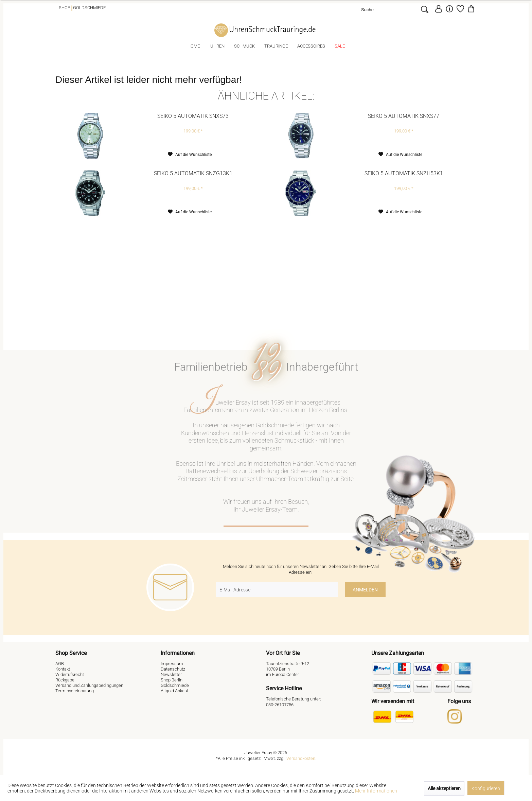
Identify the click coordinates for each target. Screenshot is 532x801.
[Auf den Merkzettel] (190, 154)
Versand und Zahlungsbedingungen (89, 685)
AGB (60, 664)
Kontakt (63, 669)
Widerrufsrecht (70, 674)
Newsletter (171, 674)
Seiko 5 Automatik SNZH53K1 (404, 173)
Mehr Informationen (376, 791)
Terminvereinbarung (75, 691)
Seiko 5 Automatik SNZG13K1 (193, 173)
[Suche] (389, 9)
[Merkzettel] (460, 9)
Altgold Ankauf (174, 691)
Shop (65, 8)
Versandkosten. (301, 758)
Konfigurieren (486, 788)
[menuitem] (395, 9)
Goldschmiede (89, 8)
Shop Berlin (172, 680)
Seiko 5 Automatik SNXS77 (404, 116)
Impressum (172, 664)
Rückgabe (65, 680)
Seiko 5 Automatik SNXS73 (193, 116)
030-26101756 (280, 705)
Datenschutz (173, 669)
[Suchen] (424, 9)
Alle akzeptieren (444, 788)
